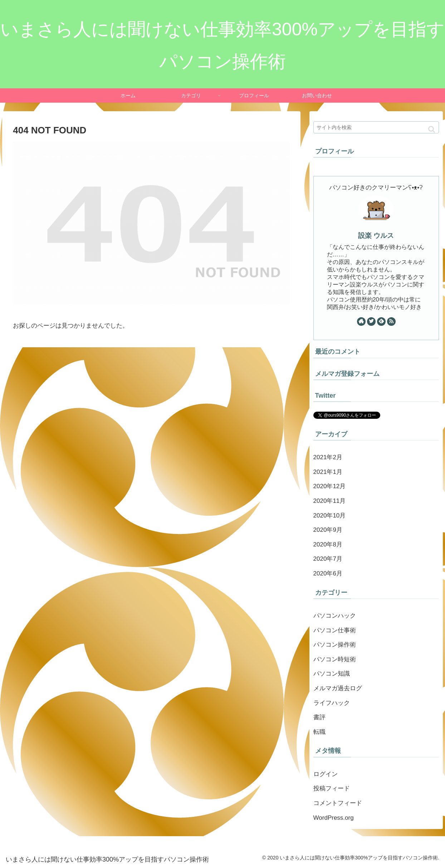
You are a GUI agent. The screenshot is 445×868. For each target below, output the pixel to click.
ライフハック (332, 703)
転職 (319, 732)
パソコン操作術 (335, 645)
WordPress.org (334, 818)
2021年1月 (328, 472)
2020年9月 (328, 530)
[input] (376, 127)
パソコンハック (335, 616)
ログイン (326, 774)
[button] (432, 129)
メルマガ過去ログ (338, 688)
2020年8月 (328, 545)
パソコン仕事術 (335, 630)
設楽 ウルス (376, 236)
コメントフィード (338, 803)
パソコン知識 (332, 674)
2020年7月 (328, 559)
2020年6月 (328, 573)
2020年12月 (330, 486)
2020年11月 (330, 501)
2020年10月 (330, 516)
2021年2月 (328, 457)
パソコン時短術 (335, 659)
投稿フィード (332, 788)
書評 (319, 717)
